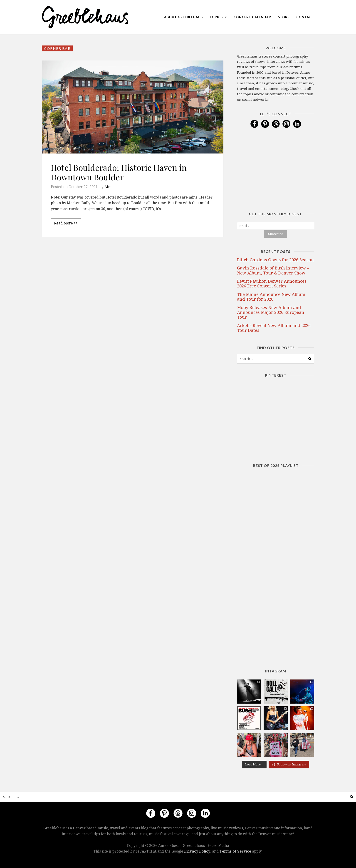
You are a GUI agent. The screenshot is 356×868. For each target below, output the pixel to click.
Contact (305, 17)
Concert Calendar (252, 17)
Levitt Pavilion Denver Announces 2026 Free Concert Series (272, 284)
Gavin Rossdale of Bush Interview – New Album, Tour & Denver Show (273, 270)
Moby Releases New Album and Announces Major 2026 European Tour (271, 312)
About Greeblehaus (183, 17)
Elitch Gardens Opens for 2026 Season (275, 260)
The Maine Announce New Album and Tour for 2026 (271, 297)
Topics (218, 17)
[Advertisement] (133, 287)
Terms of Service (235, 851)
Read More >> (66, 223)
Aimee (110, 187)
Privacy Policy (197, 851)
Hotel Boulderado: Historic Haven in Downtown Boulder (119, 172)
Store (284, 17)
